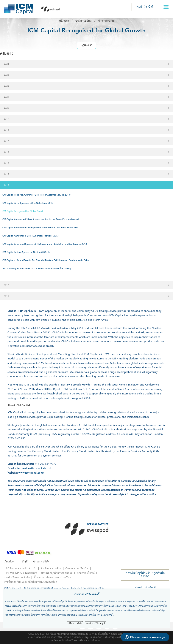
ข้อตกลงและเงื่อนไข (77, 569)
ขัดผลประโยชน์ (86, 573)
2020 (6, 108)
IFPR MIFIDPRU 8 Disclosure (20, 573)
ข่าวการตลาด (106, 21)
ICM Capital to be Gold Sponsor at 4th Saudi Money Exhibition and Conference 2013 (44, 244)
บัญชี (25, 562)
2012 (6, 285)
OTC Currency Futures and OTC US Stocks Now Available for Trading (36, 269)
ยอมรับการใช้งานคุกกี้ (96, 624)
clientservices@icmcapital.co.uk (33, 468)
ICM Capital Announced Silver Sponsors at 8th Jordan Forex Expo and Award (40, 220)
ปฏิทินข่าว (86, 45)
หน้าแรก (64, 21)
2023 (6, 75)
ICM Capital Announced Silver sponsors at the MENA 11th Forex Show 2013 (40, 228)
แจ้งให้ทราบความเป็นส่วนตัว (20, 569)
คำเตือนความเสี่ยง (51, 569)
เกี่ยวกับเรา (10, 562)
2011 (6, 296)
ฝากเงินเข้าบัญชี (145, 588)
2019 (6, 119)
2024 (6, 64)
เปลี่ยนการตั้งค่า (75, 624)
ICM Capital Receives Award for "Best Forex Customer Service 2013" (36, 195)
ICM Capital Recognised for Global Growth (23, 211)
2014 (6, 174)
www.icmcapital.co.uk (31, 473)
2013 (6, 185)
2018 (6, 130)
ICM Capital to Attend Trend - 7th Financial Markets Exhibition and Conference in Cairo (45, 261)
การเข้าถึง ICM (143, 7)
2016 (6, 152)
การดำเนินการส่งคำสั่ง (17, 578)
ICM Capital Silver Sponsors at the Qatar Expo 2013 (28, 203)
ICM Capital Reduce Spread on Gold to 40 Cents (26, 252)
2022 (6, 86)
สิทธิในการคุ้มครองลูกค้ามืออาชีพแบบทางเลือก (30, 582)
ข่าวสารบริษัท (83, 21)
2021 (6, 97)
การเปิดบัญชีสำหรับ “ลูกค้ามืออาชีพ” (145, 575)
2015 (6, 163)
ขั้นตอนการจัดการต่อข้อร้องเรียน (52, 578)
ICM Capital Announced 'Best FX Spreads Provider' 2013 (30, 236)
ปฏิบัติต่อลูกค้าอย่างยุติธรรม (57, 573)
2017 (6, 141)
